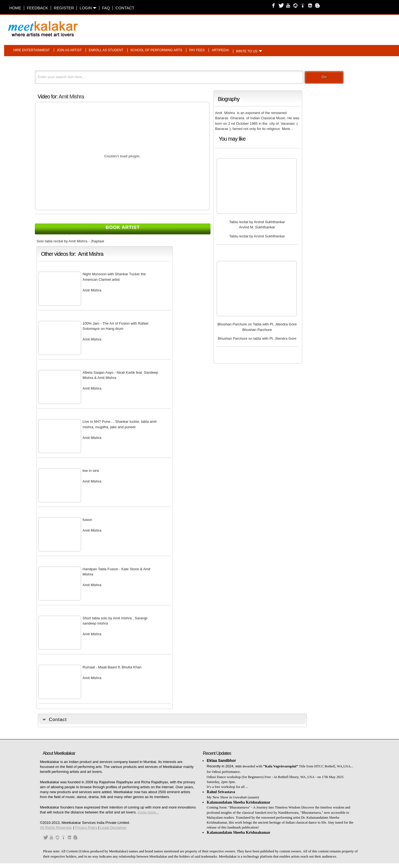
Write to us (247, 51)
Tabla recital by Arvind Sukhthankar (257, 222)
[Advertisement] (268, 26)
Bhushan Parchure (257, 330)
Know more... (148, 812)
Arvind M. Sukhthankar (257, 227)
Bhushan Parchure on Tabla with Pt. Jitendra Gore (257, 324)
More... (287, 129)
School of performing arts (156, 50)
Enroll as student (106, 50)
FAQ (106, 8)
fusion (87, 520)
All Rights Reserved (55, 828)
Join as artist (69, 50)
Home (15, 8)
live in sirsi (91, 471)
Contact (125, 8)
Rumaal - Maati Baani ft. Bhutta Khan (112, 667)
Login (88, 8)
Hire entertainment (32, 50)
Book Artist (123, 227)
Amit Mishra (71, 97)
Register (64, 8)
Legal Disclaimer (113, 828)
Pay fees (197, 50)
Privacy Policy (86, 828)
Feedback (38, 8)
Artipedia (220, 50)
